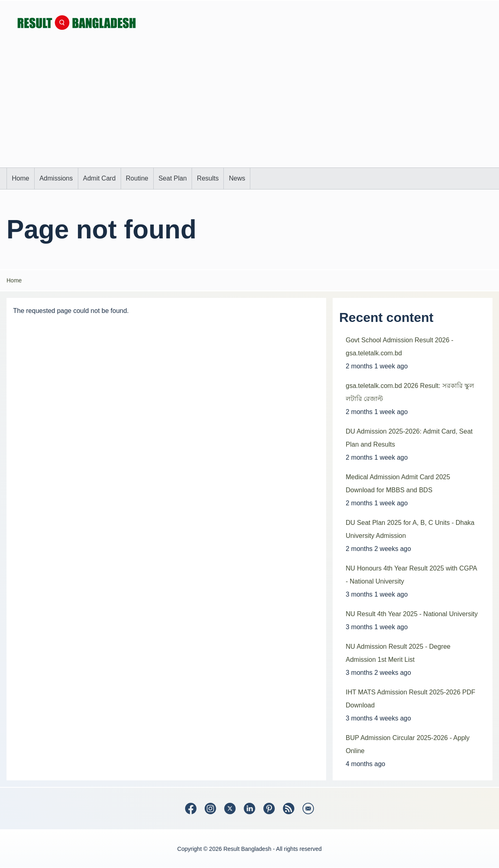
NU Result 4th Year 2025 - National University (412, 614)
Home (14, 280)
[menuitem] (21, 178)
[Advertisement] (249, 106)
